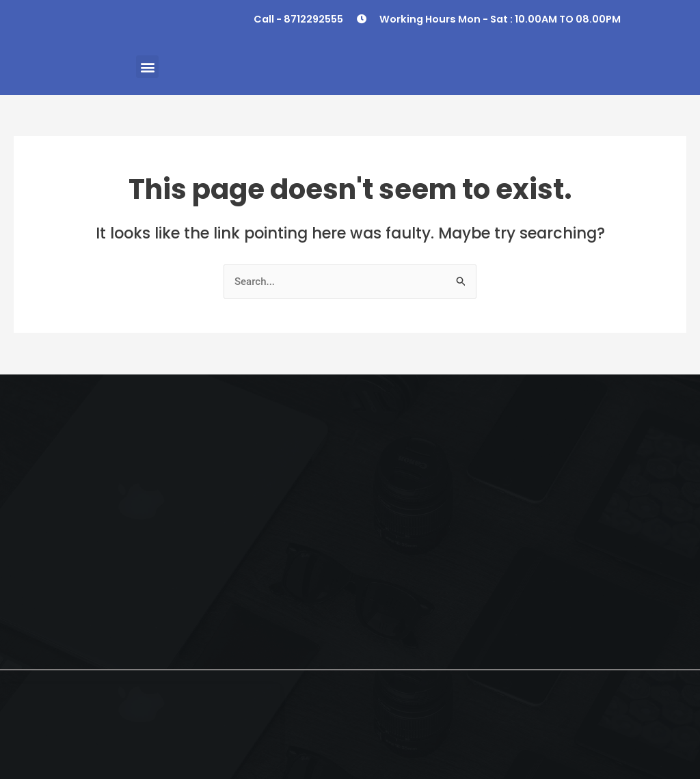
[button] (147, 67)
